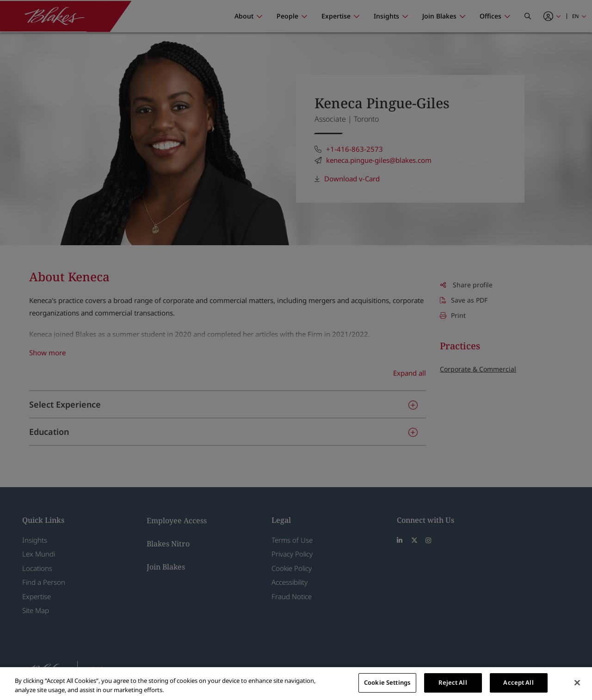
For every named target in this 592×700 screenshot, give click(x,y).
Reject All (453, 682)
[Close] (577, 682)
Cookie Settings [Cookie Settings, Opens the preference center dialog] (387, 682)
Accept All (518, 682)
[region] (296, 684)
